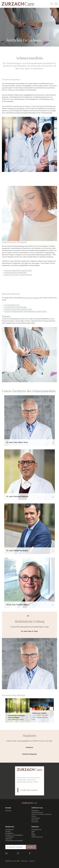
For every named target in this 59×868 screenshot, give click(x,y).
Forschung (35, 822)
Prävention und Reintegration (14, 835)
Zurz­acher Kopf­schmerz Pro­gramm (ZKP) (18, 270)
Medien (34, 835)
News (33, 831)
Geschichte (35, 820)
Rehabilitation (9, 833)
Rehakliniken (35, 811)
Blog (33, 833)
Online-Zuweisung (37, 837)
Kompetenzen (9, 830)
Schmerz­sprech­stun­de (12, 305)
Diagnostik (9, 839)
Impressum (32, 861)
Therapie (8, 831)
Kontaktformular (36, 830)
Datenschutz (24, 861)
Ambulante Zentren (37, 813)
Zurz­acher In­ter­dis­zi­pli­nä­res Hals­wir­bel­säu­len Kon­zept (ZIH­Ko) (26, 311)
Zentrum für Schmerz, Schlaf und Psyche (18, 275)
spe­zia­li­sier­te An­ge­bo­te (31, 298)
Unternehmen (36, 818)
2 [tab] (31, 616)
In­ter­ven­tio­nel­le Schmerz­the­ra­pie (15, 273)
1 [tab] (28, 616)
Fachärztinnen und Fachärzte (14, 841)
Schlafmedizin (9, 837)
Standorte (8, 811)
